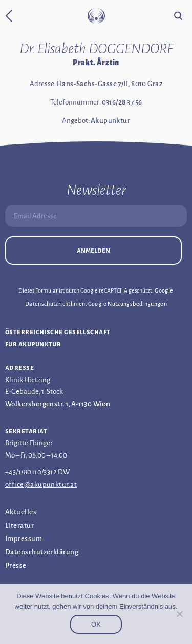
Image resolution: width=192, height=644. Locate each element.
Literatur (19, 525)
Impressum (24, 539)
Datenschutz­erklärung (42, 552)
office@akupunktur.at (41, 484)
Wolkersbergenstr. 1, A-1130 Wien (58, 404)
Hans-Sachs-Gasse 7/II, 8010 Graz (110, 84)
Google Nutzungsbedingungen (127, 304)
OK (96, 624)
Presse (16, 565)
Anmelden (93, 250)
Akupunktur (111, 121)
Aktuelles (21, 512)
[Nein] (179, 614)
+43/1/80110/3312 (31, 472)
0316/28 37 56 (122, 102)
